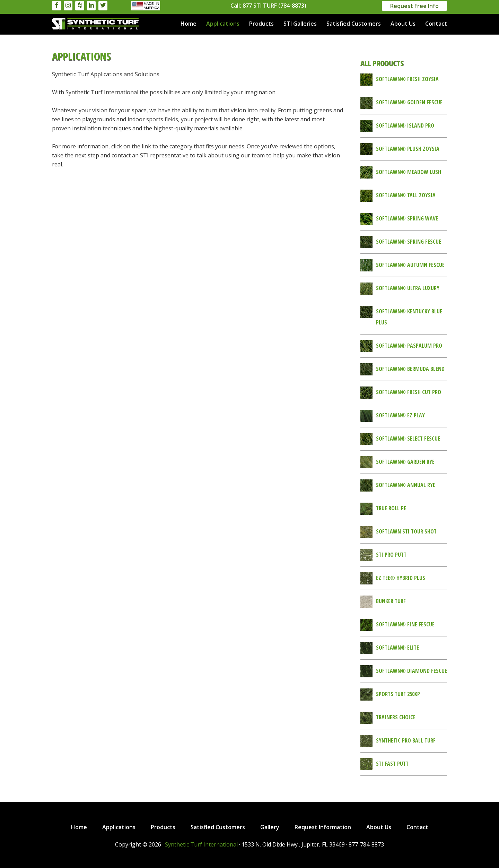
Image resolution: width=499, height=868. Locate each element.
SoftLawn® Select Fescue (408, 439)
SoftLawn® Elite (397, 648)
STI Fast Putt (392, 764)
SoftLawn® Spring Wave (407, 218)
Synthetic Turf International (95, 24)
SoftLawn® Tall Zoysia (406, 195)
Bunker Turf (391, 601)
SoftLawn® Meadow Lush (409, 172)
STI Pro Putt (391, 555)
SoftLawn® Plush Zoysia (408, 149)
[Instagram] (68, 6)
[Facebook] (56, 6)
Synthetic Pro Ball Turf (406, 740)
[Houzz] (80, 6)
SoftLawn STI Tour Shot (406, 531)
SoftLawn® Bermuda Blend (410, 369)
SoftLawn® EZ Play (400, 415)
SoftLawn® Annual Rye (406, 485)
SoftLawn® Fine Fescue (405, 624)
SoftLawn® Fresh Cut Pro (409, 392)
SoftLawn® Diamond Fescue (412, 671)
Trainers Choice (396, 717)
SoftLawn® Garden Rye (405, 462)
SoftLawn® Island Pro (405, 125)
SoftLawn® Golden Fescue (409, 102)
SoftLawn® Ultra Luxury (408, 288)
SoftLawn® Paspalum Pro (409, 346)
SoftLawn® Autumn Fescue (410, 265)
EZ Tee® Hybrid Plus (401, 578)
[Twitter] (103, 6)
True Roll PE (391, 508)
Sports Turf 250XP (398, 694)
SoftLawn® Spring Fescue (409, 242)
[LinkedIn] (91, 6)
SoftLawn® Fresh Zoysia (407, 79)
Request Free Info (414, 6)
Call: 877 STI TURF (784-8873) (268, 6)
